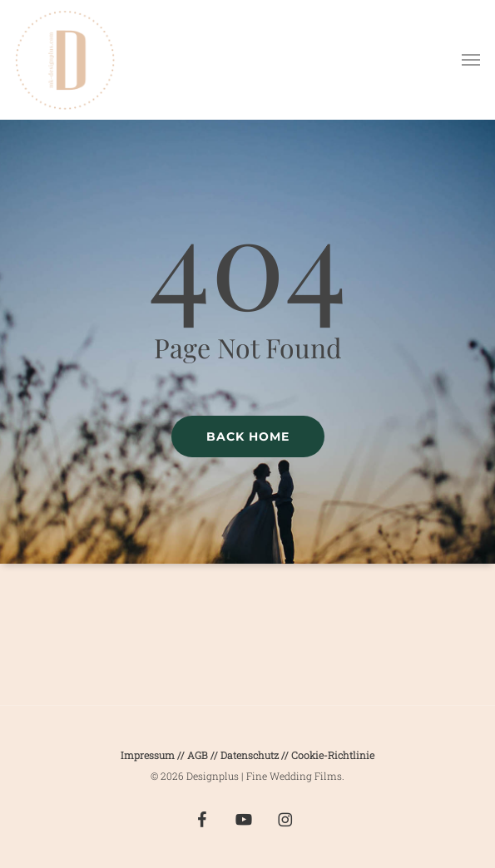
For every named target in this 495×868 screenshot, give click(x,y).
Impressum (148, 755)
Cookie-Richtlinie (333, 755)
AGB (198, 755)
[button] (471, 60)
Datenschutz (251, 755)
